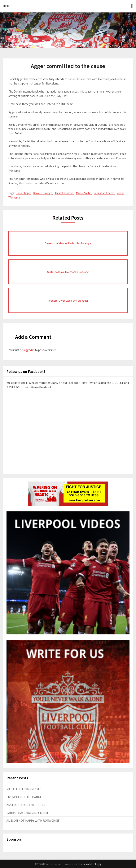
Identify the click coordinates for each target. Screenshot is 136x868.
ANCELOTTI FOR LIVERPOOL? (26, 805)
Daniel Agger (23, 193)
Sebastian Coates (104, 193)
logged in (29, 350)
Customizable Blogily (89, 864)
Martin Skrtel (84, 193)
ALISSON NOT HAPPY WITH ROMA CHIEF (33, 820)
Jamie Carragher (64, 193)
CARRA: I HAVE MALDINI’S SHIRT (28, 813)
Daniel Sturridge (43, 193)
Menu (7, 6)
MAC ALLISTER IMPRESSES (24, 789)
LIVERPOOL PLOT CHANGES (25, 797)
